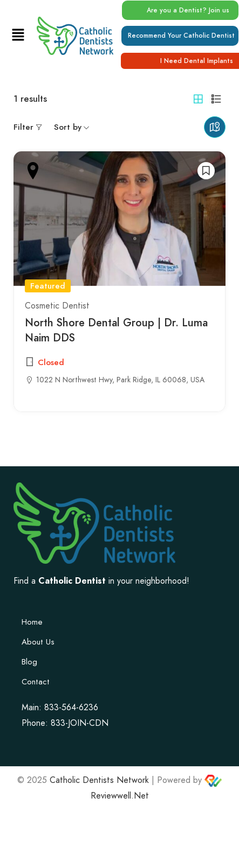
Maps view (215, 127)
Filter (23, 127)
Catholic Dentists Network (99, 780)
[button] (18, 35)
